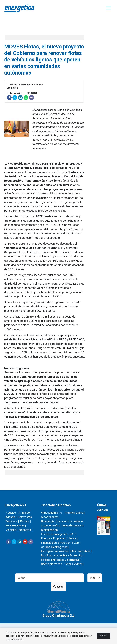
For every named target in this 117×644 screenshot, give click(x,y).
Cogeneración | (51, 525)
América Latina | (75, 513)
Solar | (69, 564)
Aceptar (104, 636)
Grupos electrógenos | (55, 547)
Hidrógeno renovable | (55, 551)
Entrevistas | (26, 517)
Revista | (25, 521)
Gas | (77, 543)
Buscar (58, 587)
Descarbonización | (73, 525)
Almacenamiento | (52, 513)
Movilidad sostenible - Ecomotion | (63, 555)
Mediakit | (12, 530)
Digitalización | (50, 530)
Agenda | (11, 517)
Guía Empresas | (16, 525)
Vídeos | (79, 564)
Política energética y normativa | (61, 560)
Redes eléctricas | (52, 564)
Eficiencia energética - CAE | (59, 534)
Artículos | (25, 513)
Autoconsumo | (51, 517)
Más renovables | (81, 551)
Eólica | (73, 538)
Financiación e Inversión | (57, 543)
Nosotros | (26, 530)
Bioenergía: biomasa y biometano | (63, 521)
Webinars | (12, 521)
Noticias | (11, 513)
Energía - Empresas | (54, 538)
